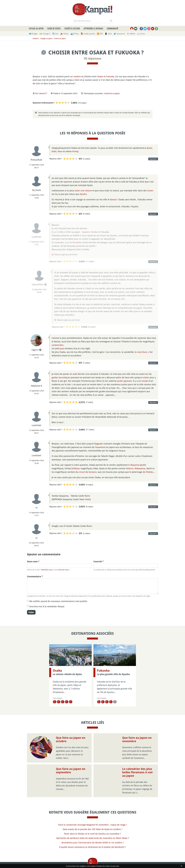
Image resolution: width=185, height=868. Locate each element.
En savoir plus (115, 866)
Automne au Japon (112, 93)
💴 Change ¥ (45, 34)
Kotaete (36, 38)
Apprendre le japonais (93, 28)
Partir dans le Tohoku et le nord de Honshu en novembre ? (92, 834)
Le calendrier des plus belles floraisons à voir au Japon (138, 772)
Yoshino (130, 468)
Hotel (87, 499)
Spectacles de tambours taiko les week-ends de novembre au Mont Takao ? (93, 838)
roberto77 (43, 93)
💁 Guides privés (88, 34)
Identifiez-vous (47, 570)
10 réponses (92, 59)
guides (55, 377)
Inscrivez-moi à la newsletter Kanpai (47, 606)
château (76, 468)
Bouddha (77, 242)
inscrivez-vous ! (64, 570)
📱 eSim (108, 34)
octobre (77, 76)
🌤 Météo (131, 34)
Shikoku (150, 472)
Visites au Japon (60, 38)
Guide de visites (54, 28)
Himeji (75, 151)
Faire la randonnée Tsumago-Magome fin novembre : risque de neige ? (93, 825)
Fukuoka (110, 76)
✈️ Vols (55, 34)
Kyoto (149, 148)
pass (62, 348)
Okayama (135, 465)
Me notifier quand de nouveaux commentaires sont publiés (58, 601)
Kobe (54, 151)
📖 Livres (141, 34)
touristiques (64, 377)
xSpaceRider (38, 284)
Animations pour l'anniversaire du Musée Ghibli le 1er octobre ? (93, 843)
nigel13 (35, 350)
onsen (150, 190)
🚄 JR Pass (75, 34)
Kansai (113, 199)
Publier (31, 612)
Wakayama (140, 468)
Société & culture (72, 28)
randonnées (58, 345)
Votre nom (33, 562)
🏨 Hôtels (64, 34)
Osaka (100, 76)
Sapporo (86, 232)
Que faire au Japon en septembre (71, 771)
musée (145, 381)
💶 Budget (33, 34)
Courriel (99, 562)
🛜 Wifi (100, 34)
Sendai (94, 232)
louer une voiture (83, 190)
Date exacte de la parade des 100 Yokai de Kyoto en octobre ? (92, 829)
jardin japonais (124, 381)
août (75, 374)
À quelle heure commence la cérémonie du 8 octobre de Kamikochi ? (93, 847)
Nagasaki (99, 444)
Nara (60, 151)
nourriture (142, 352)
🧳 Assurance (119, 34)
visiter (146, 377)
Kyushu (83, 194)
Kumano (93, 472)
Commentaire (35, 576)
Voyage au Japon (36, 28)
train (38, 83)
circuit (82, 472)
